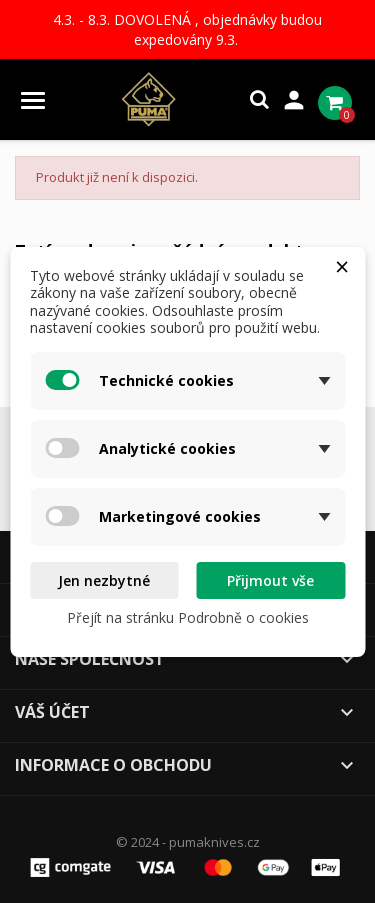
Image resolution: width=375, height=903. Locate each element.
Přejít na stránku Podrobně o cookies (188, 617)
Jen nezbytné (104, 580)
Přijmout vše (270, 580)
